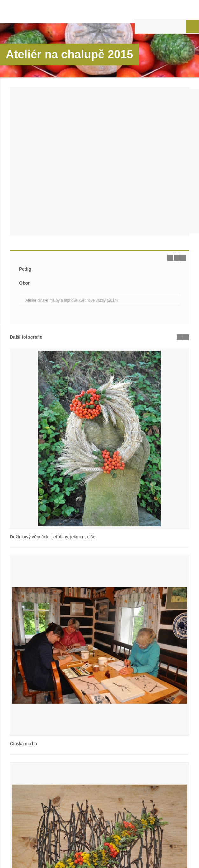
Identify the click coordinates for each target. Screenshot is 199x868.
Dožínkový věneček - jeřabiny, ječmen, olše (53, 537)
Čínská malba (24, 744)
